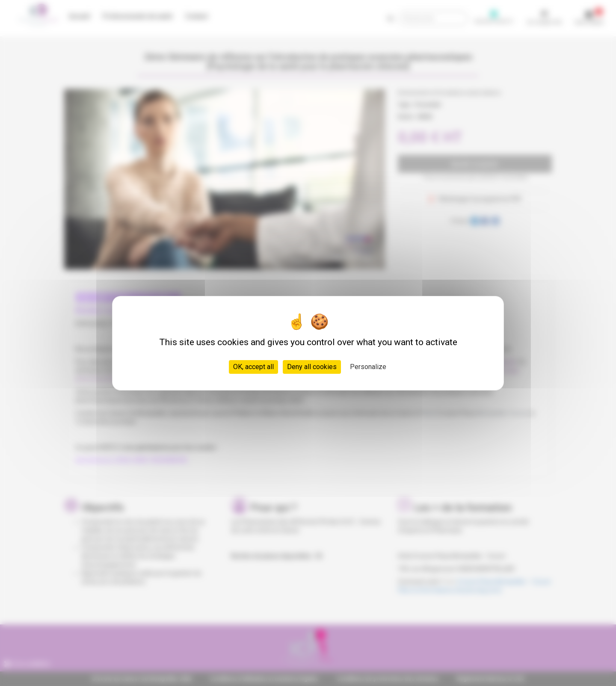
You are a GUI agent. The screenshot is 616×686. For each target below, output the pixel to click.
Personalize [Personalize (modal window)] (368, 367)
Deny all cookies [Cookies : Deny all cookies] (312, 367)
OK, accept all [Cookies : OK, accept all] (253, 367)
